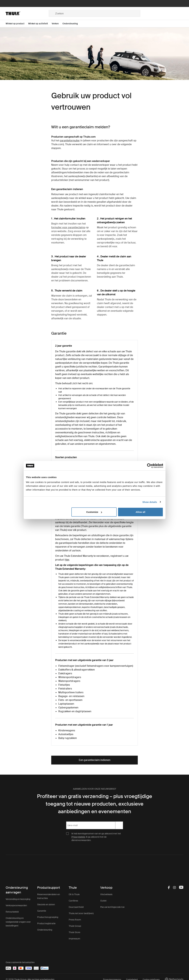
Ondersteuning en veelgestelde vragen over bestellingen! (18, 922)
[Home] (27, 13)
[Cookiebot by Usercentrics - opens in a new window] (149, 466)
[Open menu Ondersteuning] (72, 24)
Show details (150, 502)
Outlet (103, 901)
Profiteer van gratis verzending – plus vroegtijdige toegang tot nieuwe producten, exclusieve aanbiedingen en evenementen (95, 804)
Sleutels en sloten (46, 904)
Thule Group (75, 926)
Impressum (74, 939)
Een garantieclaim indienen (95, 760)
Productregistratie (46, 923)
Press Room (75, 920)
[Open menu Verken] (57, 24)
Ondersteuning (45, 930)
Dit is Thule (74, 894)
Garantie (42, 911)
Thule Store (74, 932)
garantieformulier (70, 141)
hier (67, 560)
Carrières (73, 901)
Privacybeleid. (78, 837)
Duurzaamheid (76, 907)
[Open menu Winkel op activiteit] (40, 24)
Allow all (141, 512)
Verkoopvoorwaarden (16, 905)
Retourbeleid (12, 912)
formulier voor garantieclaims (68, 227)
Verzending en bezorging (18, 899)
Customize (94, 512)
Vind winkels (106, 894)
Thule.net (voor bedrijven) (81, 913)
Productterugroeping (48, 917)
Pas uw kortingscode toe (112, 907)
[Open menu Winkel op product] (17, 24)
